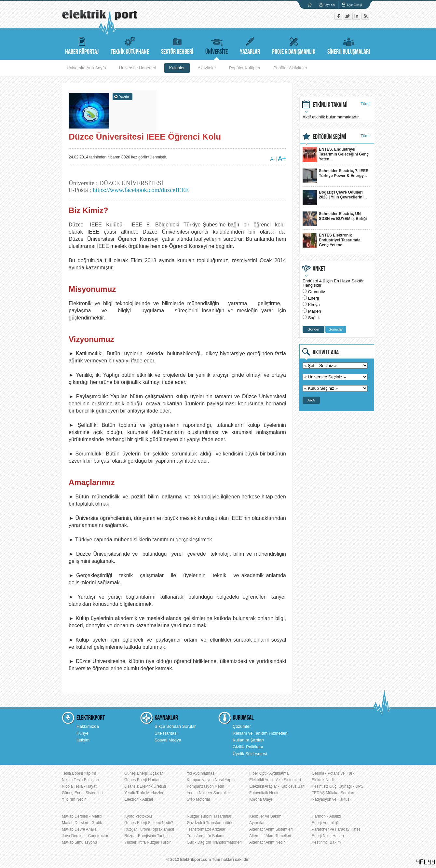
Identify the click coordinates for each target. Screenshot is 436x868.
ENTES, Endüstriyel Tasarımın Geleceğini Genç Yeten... (336, 154)
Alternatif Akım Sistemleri (271, 829)
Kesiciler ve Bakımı (266, 816)
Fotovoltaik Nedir (264, 793)
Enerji (313, 298)
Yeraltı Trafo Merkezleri (144, 793)
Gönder (313, 329)
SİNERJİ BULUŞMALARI (349, 45)
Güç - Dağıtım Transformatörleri (214, 842)
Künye (82, 733)
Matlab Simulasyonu (79, 842)
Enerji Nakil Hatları (328, 836)
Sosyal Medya (168, 740)
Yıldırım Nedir (74, 799)
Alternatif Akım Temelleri (270, 836)
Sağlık (314, 318)
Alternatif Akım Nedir (267, 842)
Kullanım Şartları (248, 740)
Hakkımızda (88, 726)
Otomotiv (317, 292)
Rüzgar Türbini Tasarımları (210, 816)
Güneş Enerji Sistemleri (82, 793)
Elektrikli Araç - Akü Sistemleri (275, 780)
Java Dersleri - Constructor (85, 836)
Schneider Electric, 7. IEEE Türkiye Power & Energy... (335, 176)
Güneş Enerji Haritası (143, 780)
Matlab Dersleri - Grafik (82, 823)
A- (272, 159)
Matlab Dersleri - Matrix (82, 816)
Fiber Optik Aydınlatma (269, 773)
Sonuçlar (336, 329)
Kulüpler (177, 68)
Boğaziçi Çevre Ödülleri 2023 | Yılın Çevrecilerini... (335, 197)
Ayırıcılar (257, 823)
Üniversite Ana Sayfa (86, 68)
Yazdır (124, 97)
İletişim (83, 740)
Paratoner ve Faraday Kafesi (337, 829)
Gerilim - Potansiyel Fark (333, 773)
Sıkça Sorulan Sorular (175, 726)
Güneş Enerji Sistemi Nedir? (149, 823)
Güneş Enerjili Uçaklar (144, 773)
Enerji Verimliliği (326, 823)
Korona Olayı (261, 799)
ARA (311, 400)
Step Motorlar (198, 799)
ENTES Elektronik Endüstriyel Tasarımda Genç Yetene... (332, 240)
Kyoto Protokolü (138, 816)
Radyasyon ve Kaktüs (331, 799)
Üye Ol (330, 5)
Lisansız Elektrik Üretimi (145, 786)
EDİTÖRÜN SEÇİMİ (329, 137)
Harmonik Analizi (326, 816)
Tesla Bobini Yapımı (79, 773)
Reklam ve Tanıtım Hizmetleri (260, 733)
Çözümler (242, 726)
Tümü (366, 104)
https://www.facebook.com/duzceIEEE (141, 190)
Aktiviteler (207, 68)
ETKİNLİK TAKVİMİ (330, 105)
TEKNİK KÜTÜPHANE (130, 45)
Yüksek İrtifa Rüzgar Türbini (148, 842)
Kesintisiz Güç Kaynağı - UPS (338, 786)
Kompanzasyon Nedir (205, 786)
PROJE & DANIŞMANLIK (294, 45)
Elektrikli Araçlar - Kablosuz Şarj (277, 786)
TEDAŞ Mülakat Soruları (333, 793)
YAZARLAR (250, 45)
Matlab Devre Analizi (80, 829)
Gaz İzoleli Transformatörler (211, 823)
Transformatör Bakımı (206, 836)
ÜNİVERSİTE (217, 45)
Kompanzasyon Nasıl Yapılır (211, 780)
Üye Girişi (354, 5)
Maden (315, 311)
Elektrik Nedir (323, 780)
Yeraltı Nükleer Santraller (208, 793)
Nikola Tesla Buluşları (81, 780)
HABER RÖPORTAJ (82, 45)
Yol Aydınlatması (201, 773)
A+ (282, 158)
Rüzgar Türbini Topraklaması (149, 829)
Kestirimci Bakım (326, 842)
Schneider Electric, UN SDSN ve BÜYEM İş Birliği (335, 219)
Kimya (314, 305)
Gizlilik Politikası (248, 747)
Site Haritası (166, 733)
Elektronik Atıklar (139, 799)
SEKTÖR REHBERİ (177, 45)
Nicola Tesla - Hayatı (80, 786)
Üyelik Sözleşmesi (250, 754)
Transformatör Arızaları (207, 829)
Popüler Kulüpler (245, 68)
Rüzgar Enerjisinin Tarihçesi (148, 836)
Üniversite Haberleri (138, 68)
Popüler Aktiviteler (290, 68)
